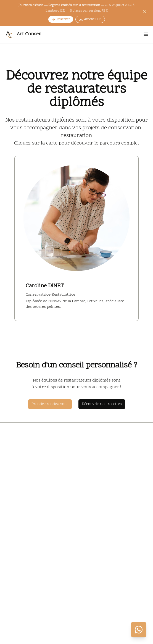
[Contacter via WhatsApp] (139, 630)
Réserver (61, 19)
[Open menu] (146, 34)
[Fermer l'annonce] (145, 13)
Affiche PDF (90, 19)
